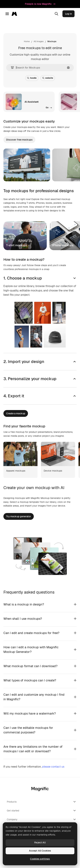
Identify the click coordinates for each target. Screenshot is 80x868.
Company (42, 819)
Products (42, 802)
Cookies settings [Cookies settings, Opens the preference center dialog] (40, 859)
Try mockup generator (19, 516)
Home (27, 41)
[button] (11, 68)
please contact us (53, 767)
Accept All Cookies (40, 851)
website (48, 78)
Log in (68, 14)
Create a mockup (16, 413)
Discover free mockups (19, 140)
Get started (42, 811)
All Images (39, 41)
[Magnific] (15, 14)
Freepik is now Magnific (40, 4)
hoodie (32, 78)
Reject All (40, 843)
